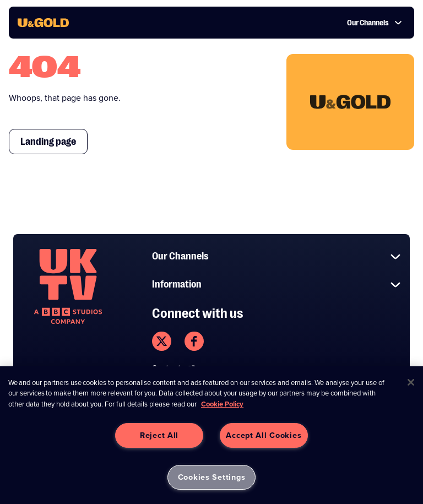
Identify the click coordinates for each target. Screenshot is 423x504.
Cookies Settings (212, 477)
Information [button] (276, 284)
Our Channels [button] (375, 23)
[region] (211, 435)
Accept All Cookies (264, 435)
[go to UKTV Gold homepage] (43, 23)
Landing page (48, 142)
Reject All (159, 435)
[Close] (411, 382)
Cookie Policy (222, 404)
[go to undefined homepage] (68, 286)
